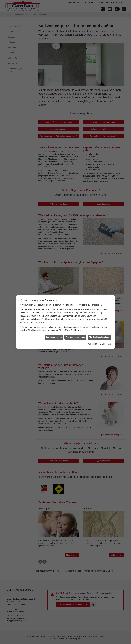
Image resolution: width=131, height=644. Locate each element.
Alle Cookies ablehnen (75, 337)
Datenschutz (106, 344)
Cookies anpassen (54, 337)
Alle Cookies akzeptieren (99, 337)
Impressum (92, 344)
